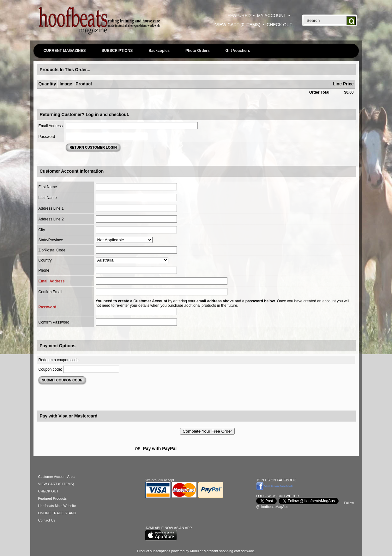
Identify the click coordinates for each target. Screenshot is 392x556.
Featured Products (53, 498)
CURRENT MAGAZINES (65, 51)
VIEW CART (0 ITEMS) (238, 25)
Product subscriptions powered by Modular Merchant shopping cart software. (196, 551)
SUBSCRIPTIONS (117, 51)
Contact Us (47, 520)
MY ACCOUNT (272, 16)
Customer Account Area (57, 477)
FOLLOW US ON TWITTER (278, 496)
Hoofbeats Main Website (57, 506)
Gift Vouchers (238, 51)
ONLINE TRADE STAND (57, 513)
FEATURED (239, 16)
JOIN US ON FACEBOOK (276, 480)
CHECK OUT (279, 25)
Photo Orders (198, 51)
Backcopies (159, 51)
